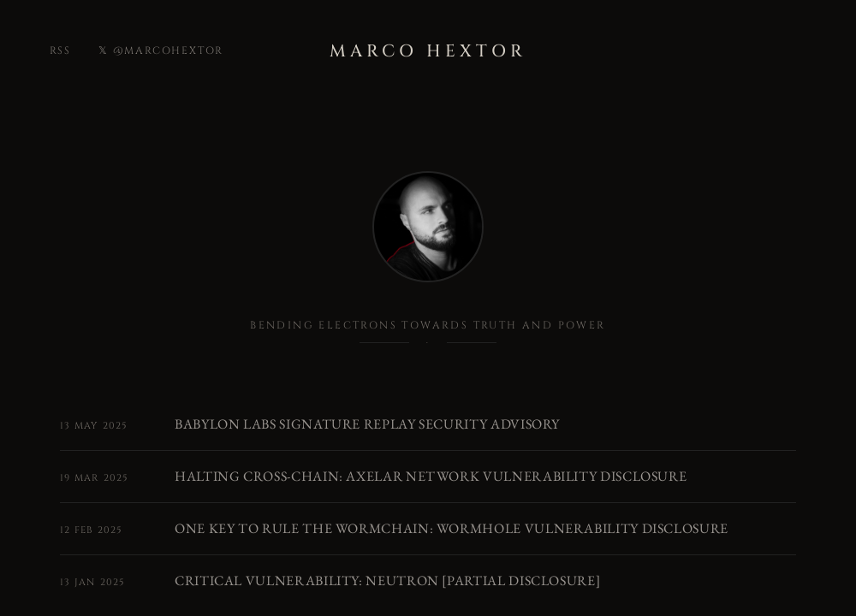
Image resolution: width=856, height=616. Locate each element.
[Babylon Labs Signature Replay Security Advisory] (428, 424)
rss (60, 50)
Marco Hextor (428, 51)
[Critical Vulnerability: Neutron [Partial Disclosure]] (428, 581)
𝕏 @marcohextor (161, 50)
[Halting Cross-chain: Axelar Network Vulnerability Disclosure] (428, 477)
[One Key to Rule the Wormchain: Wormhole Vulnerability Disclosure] (428, 529)
